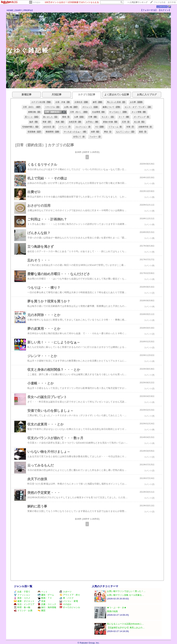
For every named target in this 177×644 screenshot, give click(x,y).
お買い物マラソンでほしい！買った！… (126, 591)
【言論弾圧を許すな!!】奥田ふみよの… (126, 628)
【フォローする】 (149, 10)
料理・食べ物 (22, 607)
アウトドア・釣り (70, 595)
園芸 (42, 610)
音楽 (42, 601)
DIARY (18, 10)
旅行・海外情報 (47, 607)
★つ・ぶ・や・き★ (117, 608)
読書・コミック (47, 604)
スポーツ (66, 592)
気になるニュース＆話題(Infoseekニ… (125, 624)
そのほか (37, 2)
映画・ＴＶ (45, 598)
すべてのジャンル (70, 607)
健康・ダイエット (24, 601)
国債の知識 (112, 611)
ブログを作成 (159, 2)
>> (137, 2)
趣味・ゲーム (46, 595)
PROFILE (28, 10)
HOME (10, 10)
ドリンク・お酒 (23, 610)
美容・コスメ (22, 598)
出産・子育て (22, 592)
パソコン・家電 (69, 601)
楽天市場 (172, 2)
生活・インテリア (24, 604)
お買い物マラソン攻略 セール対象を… (125, 595)
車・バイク (67, 598)
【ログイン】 (164, 10)
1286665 (162, 7)
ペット (43, 592)
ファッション (22, 595)
